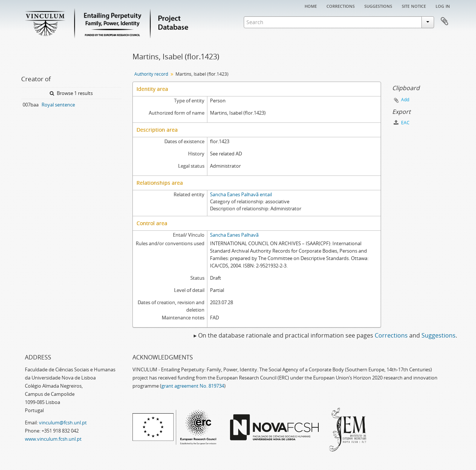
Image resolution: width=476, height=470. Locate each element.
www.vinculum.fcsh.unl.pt (53, 439)
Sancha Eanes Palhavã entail (241, 194)
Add (405, 100)
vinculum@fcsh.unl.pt (63, 423)
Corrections (341, 6)
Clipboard (444, 22)
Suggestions (378, 6)
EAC (402, 123)
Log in (443, 6)
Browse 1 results (71, 93)
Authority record (151, 74)
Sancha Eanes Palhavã (234, 235)
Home (311, 6)
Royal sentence (58, 105)
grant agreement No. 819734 (193, 386)
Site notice (414, 6)
